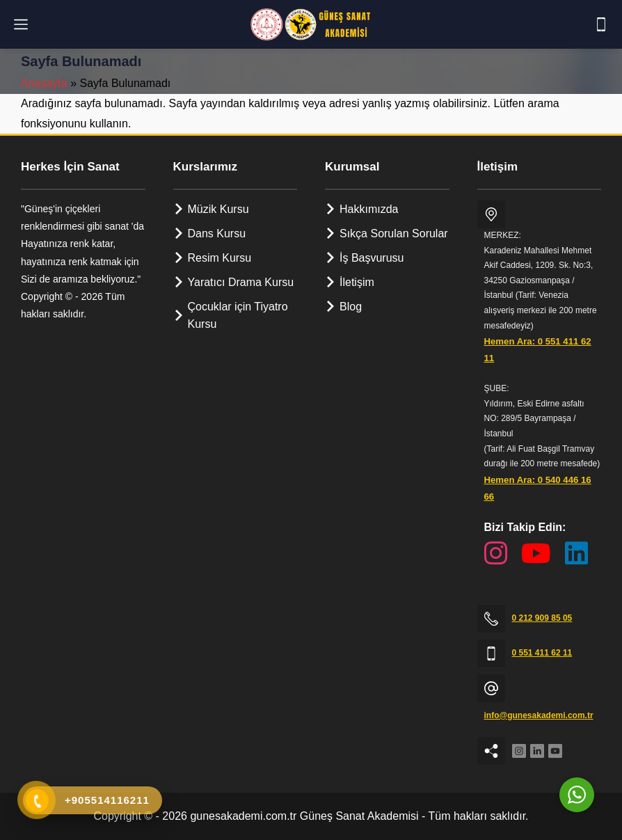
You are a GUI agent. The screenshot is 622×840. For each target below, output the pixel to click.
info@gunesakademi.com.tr (539, 715)
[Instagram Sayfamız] (496, 554)
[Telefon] (601, 24)
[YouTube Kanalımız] (536, 554)
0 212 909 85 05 (542, 618)
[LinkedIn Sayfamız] (576, 554)
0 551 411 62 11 (542, 653)
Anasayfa (44, 83)
